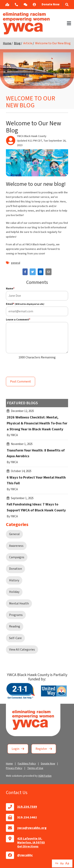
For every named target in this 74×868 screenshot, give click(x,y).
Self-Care (15, 638)
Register (44, 749)
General (14, 534)
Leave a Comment (18, 320)
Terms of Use (35, 768)
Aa (57, 863)
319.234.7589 (27, 807)
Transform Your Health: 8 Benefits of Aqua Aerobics (37, 455)
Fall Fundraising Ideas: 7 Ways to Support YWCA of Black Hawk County (37, 509)
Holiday (14, 592)
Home (7, 43)
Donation (15, 569)
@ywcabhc (25, 855)
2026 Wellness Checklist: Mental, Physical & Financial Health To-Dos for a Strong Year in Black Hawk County (37, 425)
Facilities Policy (27, 764)
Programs (16, 615)
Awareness (16, 546)
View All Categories (22, 650)
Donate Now (51, 4)
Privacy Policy (14, 768)
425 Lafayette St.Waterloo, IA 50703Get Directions (31, 842)
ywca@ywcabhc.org (32, 828)
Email (25, 304)
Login (18, 749)
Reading (15, 626)
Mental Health (19, 604)
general (16, 263)
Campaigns (17, 557)
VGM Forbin (45, 776)
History (14, 580)
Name (10, 289)
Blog (17, 43)
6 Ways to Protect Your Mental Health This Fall (37, 482)
